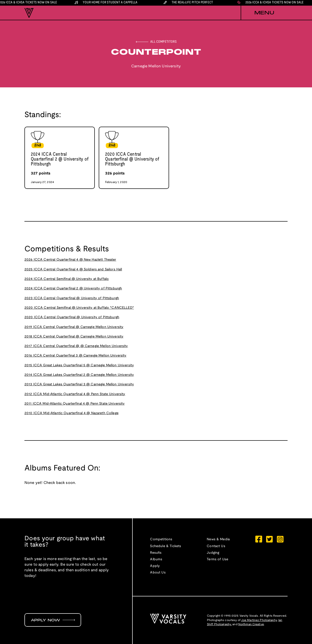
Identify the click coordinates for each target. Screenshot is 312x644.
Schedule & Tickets (166, 546)
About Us (158, 573)
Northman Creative (251, 624)
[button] (264, 13)
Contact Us (216, 546)
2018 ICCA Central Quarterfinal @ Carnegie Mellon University (74, 337)
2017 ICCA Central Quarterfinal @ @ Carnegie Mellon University (76, 346)
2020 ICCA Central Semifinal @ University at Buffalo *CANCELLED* (79, 308)
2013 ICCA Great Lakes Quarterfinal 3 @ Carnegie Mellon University (79, 384)
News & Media (218, 539)
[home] (29, 13)
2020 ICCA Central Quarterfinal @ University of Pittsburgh (72, 317)
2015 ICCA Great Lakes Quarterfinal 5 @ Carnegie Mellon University (79, 365)
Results (156, 553)
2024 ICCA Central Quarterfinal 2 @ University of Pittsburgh (73, 289)
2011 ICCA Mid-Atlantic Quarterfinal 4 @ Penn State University (75, 404)
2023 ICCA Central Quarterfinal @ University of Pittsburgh (72, 298)
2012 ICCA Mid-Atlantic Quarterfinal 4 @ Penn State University (75, 394)
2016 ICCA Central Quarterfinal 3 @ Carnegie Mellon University (75, 356)
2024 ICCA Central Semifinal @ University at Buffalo (67, 279)
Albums (156, 559)
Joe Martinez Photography (259, 620)
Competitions (161, 539)
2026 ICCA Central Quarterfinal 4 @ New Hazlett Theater (70, 260)
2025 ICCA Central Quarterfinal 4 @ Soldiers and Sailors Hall (73, 270)
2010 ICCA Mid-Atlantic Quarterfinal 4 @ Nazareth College (71, 413)
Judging (213, 553)
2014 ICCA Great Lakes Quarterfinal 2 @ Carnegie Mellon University (79, 375)
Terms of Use (217, 559)
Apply (155, 566)
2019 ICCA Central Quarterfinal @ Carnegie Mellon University (74, 327)
